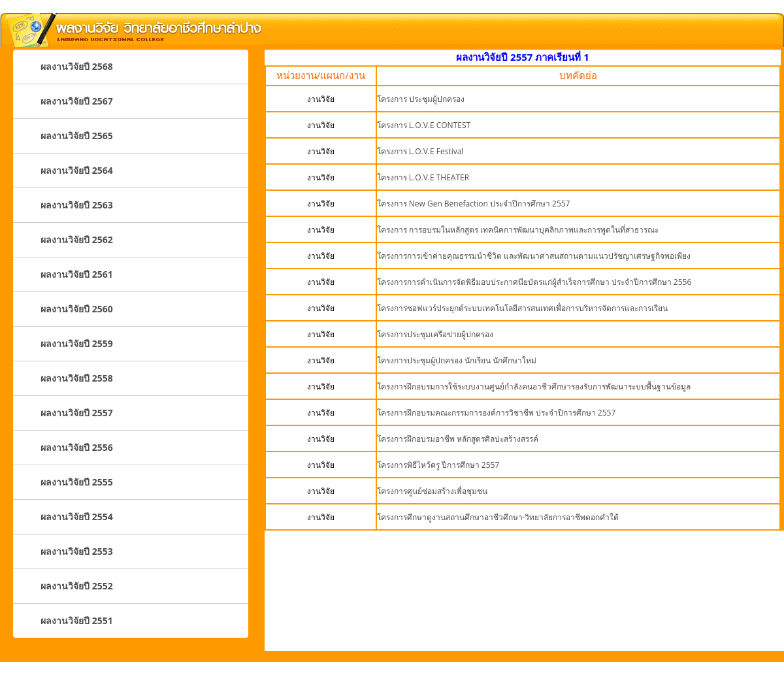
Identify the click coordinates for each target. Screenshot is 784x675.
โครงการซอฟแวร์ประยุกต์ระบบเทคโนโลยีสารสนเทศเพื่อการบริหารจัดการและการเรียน (522, 308)
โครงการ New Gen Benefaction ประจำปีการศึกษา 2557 (474, 204)
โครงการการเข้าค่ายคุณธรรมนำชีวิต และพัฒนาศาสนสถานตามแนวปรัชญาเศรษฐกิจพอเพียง (534, 256)
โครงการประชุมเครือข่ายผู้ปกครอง (435, 334)
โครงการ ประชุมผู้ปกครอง (421, 99)
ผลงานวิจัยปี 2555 (77, 482)
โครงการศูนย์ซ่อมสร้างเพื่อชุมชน (432, 491)
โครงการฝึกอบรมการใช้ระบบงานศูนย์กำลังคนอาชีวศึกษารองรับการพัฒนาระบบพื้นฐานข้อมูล (534, 387)
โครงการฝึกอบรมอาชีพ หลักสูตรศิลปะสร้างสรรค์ (458, 439)
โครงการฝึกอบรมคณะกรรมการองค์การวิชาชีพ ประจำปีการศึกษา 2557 (497, 413)
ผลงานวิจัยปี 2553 (77, 551)
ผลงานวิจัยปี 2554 (77, 517)
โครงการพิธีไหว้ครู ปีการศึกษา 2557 (438, 465)
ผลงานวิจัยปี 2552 (77, 586)
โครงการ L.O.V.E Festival (420, 151)
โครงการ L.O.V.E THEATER (423, 177)
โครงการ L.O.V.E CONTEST (424, 125)
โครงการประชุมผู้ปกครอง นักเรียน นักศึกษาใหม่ (457, 360)
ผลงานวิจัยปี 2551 (77, 620)
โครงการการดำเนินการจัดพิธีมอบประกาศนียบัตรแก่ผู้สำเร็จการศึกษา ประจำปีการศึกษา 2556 (534, 282)
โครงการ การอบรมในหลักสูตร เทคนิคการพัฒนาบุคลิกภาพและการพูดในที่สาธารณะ (518, 230)
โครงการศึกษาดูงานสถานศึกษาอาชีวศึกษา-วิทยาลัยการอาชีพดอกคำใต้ (498, 517)
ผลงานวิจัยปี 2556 (77, 447)
